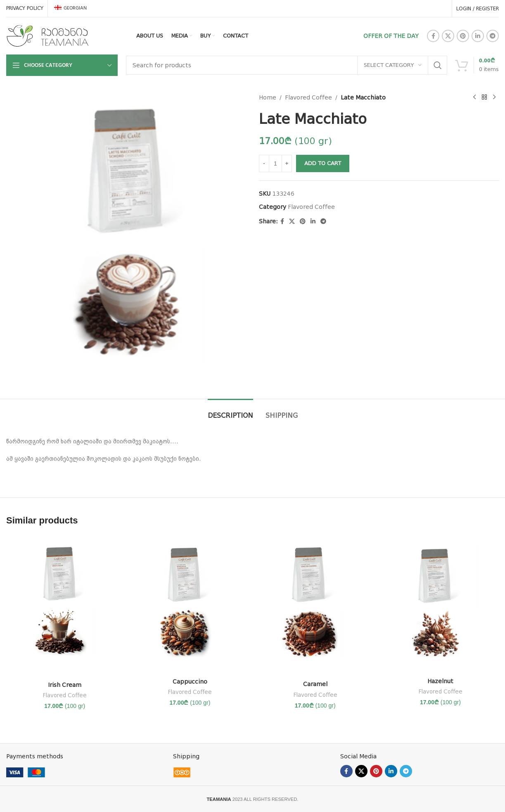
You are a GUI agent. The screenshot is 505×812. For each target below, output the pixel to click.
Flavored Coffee (308, 97)
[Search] (287, 65)
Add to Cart (323, 163)
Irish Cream (65, 685)
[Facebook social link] (433, 36)
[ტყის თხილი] (440, 605)
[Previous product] (474, 97)
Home (268, 97)
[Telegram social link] (493, 36)
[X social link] (448, 36)
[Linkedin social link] (478, 36)
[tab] (230, 411)
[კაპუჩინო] (190, 605)
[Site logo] (47, 36)
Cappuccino (190, 682)
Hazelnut (440, 681)
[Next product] (494, 97)
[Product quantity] (275, 163)
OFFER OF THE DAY (391, 36)
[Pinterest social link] (463, 36)
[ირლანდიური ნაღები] (65, 606)
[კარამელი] (315, 606)
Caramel (315, 684)
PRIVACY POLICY (25, 8)
